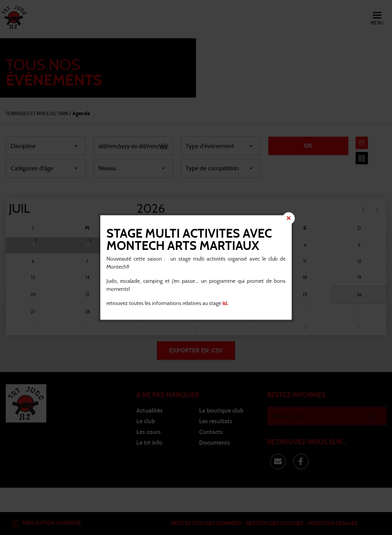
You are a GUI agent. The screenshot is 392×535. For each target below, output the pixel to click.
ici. (225, 303)
